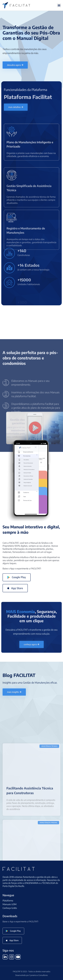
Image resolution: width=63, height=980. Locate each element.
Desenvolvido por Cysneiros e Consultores (31, 975)
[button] (59, 5)
